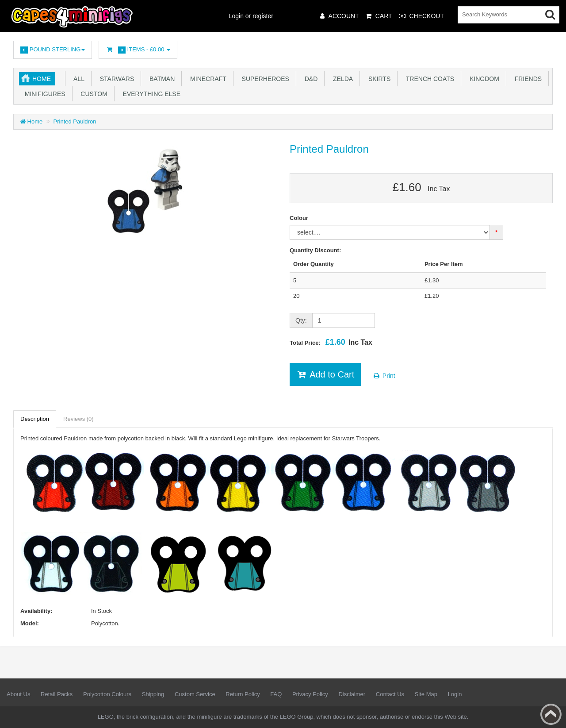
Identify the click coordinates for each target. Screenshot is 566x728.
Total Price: (331, 342)
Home (42, 79)
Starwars (115, 79)
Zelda (341, 79)
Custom (92, 94)
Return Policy (243, 694)
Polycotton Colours (107, 694)
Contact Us (390, 694)
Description (35, 419)
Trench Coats (428, 79)
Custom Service (195, 694)
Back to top (551, 714)
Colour (299, 218)
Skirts (378, 79)
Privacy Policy (310, 694)
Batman (160, 79)
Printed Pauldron (75, 121)
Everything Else (150, 94)
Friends (526, 79)
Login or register (251, 16)
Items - (138, 50)
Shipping (153, 694)
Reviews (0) (78, 419)
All (77, 79)
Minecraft (206, 79)
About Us (18, 694)
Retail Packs (57, 694)
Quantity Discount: (315, 250)
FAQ (276, 694)
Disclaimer (352, 694)
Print (384, 376)
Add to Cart (325, 374)
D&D (309, 79)
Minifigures (43, 94)
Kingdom (483, 79)
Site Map (426, 694)
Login (455, 694)
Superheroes (264, 79)
